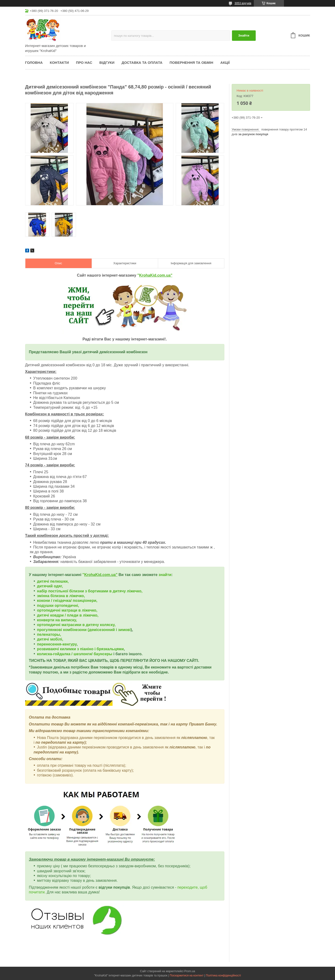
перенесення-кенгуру (57, 644)
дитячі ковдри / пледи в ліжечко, (68, 615)
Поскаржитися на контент (187, 975)
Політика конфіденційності (223, 975)
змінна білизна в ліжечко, (61, 596)
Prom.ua (190, 971)
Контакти (59, 63)
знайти (165, 575)
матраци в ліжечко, (79, 610)
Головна (34, 63)
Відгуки (107, 63)
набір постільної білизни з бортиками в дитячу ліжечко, (90, 591)
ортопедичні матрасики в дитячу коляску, (76, 625)
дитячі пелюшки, (53, 581)
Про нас (84, 63)
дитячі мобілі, (50, 639)
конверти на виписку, (57, 620)
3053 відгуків (243, 3)
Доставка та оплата (142, 63)
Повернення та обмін (191, 63)
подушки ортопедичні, (58, 606)
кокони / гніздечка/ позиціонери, (67, 601)
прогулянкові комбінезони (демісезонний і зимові (84, 630)
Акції (225, 63)
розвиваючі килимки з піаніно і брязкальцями (80, 649)
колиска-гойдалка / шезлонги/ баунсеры (75, 654)
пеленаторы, (49, 634)
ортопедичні (49, 610)
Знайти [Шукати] (244, 35)
